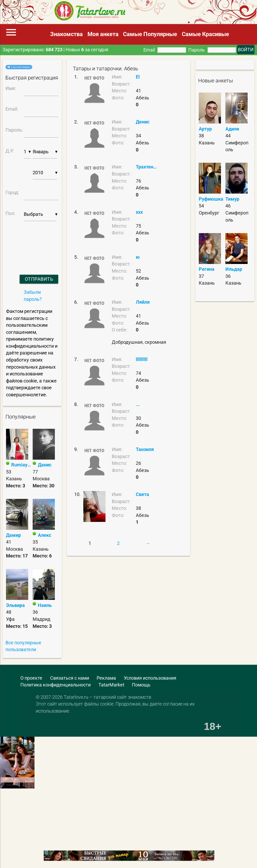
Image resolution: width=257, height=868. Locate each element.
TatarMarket (111, 685)
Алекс (45, 535)
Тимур (232, 199)
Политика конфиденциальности (56, 685)
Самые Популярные (150, 34)
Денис (143, 122)
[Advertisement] (38, 838)
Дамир (13, 535)
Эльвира (15, 605)
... (138, 404)
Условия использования (150, 678)
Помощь (141, 685)
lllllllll (142, 359)
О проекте (31, 678)
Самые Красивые (205, 34)
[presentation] (30, 241)
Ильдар (234, 269)
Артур (205, 129)
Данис (45, 465)
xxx (139, 212)
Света (142, 494)
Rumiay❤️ (21, 465)
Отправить (39, 279)
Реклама (106, 678)
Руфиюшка (211, 199)
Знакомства (66, 34)
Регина (207, 269)
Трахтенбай (147, 167)
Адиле (232, 129)
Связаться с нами (70, 678)
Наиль (45, 605)
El (138, 77)
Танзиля (145, 449)
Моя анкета (103, 34)
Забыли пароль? (33, 296)
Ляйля (143, 302)
